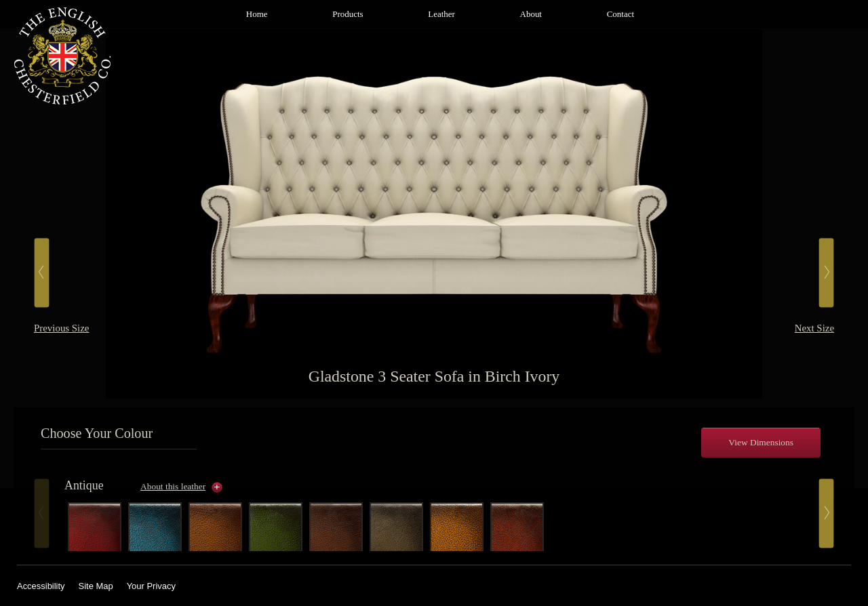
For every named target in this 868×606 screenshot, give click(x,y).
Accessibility (41, 586)
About (531, 14)
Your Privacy (151, 586)
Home (257, 14)
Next (826, 513)
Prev (42, 513)
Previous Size (61, 328)
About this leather (173, 486)
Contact (620, 14)
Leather (441, 14)
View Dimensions (761, 442)
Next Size (814, 328)
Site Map (96, 586)
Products (348, 14)
